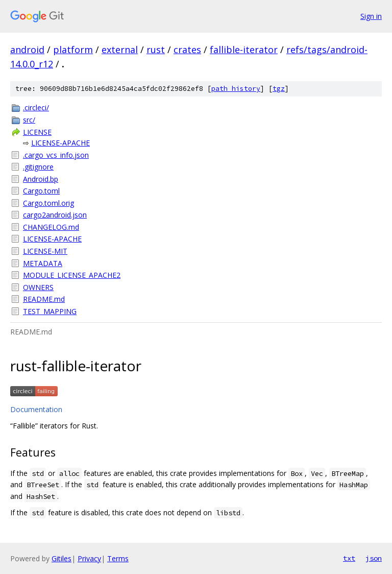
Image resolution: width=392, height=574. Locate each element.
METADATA (43, 263)
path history (236, 89)
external (120, 50)
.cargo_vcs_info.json (56, 155)
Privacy (89, 558)
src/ (29, 120)
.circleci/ (36, 107)
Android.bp (41, 179)
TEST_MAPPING (50, 311)
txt (349, 558)
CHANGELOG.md (51, 227)
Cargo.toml (41, 191)
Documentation (36, 409)
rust (156, 50)
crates (187, 50)
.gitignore (38, 167)
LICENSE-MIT (45, 251)
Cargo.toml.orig (48, 203)
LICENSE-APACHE (60, 143)
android (27, 50)
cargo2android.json (55, 215)
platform (73, 50)
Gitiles (62, 558)
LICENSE (37, 132)
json (374, 558)
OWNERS (38, 287)
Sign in (371, 16)
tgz (279, 89)
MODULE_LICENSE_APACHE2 (72, 275)
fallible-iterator (244, 50)
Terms (118, 558)
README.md (44, 299)
